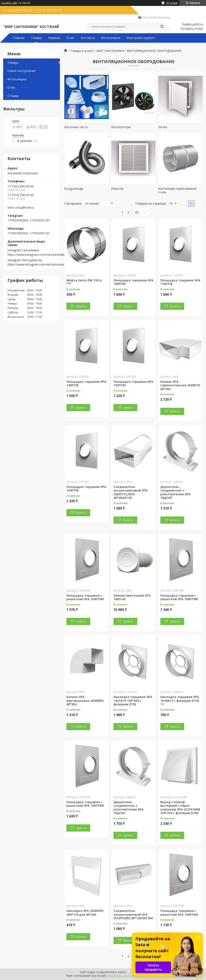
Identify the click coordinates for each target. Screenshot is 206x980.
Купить (81, 306)
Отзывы (13, 96)
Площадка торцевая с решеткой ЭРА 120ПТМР (179, 913)
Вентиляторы (121, 127)
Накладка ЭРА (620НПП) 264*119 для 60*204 (85, 913)
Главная (18, 38)
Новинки (54, 38)
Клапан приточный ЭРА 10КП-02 (132, 597)
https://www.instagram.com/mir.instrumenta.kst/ (40, 264)
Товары (36, 38)
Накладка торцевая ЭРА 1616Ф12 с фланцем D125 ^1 (180, 701)
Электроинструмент (141, 38)
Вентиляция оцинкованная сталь (177, 190)
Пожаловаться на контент (124, 976)
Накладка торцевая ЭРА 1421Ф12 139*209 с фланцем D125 (133, 701)
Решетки (117, 189)
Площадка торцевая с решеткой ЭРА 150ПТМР (85, 597)
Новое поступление (22, 71)
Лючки (163, 127)
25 (137, 212)
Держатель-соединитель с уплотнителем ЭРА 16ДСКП (129, 808)
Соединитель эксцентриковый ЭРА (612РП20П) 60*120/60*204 (133, 914)
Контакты (88, 38)
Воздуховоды (74, 189)
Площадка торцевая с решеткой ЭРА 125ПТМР (85, 804)
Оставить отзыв (192, 29)
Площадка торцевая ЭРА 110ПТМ (180, 282)
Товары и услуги (82, 51)
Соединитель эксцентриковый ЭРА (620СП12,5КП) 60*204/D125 (131, 492)
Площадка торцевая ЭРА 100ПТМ (133, 282)
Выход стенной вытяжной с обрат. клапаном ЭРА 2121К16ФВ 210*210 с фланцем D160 (180, 808)
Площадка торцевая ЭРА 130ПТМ (86, 489)
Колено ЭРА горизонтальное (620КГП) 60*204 (180, 385)
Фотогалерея (111, 38)
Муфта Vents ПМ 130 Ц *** (84, 282)
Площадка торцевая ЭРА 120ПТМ (86, 383)
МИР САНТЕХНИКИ (110, 51)
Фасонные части (76, 127)
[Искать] (162, 27)
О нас (70, 38)
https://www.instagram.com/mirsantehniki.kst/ (39, 255)
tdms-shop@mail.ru (21, 208)
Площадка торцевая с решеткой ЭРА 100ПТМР (179, 597)
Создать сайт (9, 3)
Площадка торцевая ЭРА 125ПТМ (133, 383)
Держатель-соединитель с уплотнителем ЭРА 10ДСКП (175, 492)
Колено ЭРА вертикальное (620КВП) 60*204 (85, 701)
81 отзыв (172, 3)
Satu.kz (122, 972)
